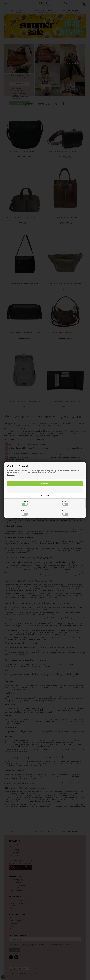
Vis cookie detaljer (45, 495)
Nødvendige (25, 503)
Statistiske (65, 513)
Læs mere (11, 475)
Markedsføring (65, 503)
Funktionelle (25, 513)
